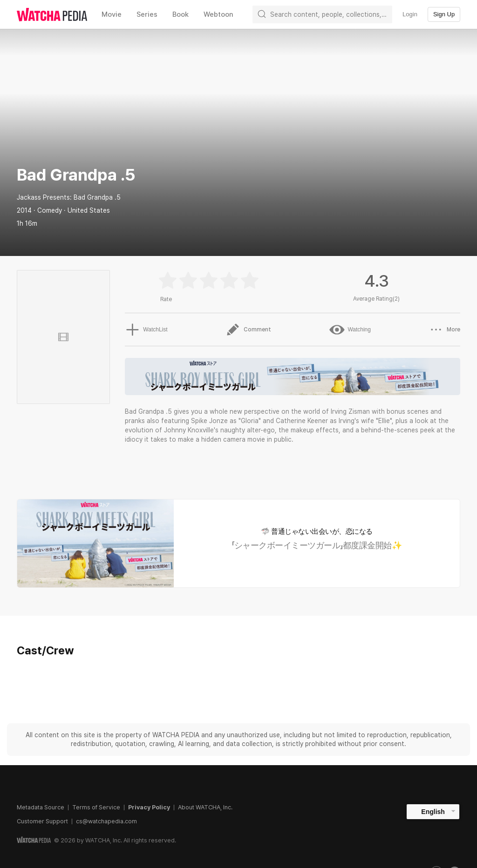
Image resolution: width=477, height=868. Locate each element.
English (433, 812)
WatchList (146, 330)
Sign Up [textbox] (444, 14)
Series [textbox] (147, 14)
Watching (350, 330)
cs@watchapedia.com (106, 821)
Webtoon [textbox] (218, 14)
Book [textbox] (181, 14)
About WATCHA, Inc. (205, 807)
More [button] (445, 330)
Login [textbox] (410, 14)
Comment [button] (248, 330)
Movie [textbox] (112, 14)
